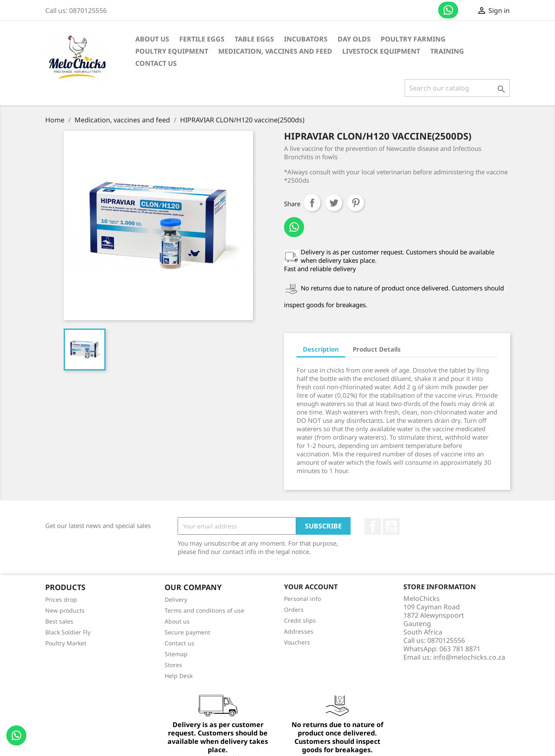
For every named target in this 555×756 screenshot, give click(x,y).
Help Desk (179, 676)
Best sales (59, 621)
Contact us (448, 10)
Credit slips (300, 620)
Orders (294, 610)
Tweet (334, 203)
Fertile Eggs (202, 39)
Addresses (299, 631)
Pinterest (356, 203)
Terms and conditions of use (204, 610)
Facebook (373, 526)
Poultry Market (66, 643)
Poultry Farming (413, 39)
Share (312, 203)
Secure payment (187, 632)
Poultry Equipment (172, 51)
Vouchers (297, 642)
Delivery (176, 599)
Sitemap (176, 654)
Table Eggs (254, 39)
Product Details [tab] (377, 349)
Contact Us (156, 63)
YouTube (391, 526)
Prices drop (61, 599)
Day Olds (354, 39)
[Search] (457, 88)
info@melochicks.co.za (469, 657)
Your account (311, 587)
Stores (173, 665)
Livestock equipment (381, 51)
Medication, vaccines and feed (275, 51)
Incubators (306, 39)
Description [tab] (321, 349)
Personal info (302, 599)
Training (447, 51)
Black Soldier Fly (68, 632)
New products (65, 610)
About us (152, 39)
